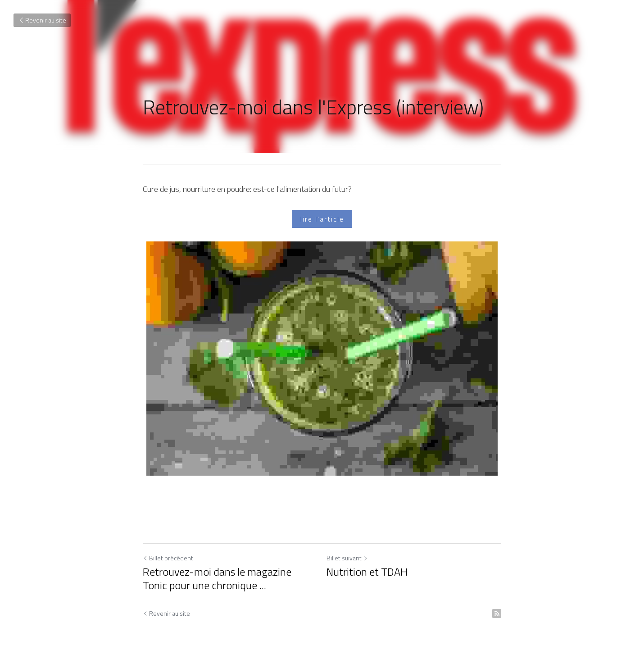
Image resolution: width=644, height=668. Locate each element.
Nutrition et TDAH (367, 572)
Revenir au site (42, 20)
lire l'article (322, 219)
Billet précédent (168, 558)
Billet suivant (347, 558)
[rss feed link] (497, 613)
